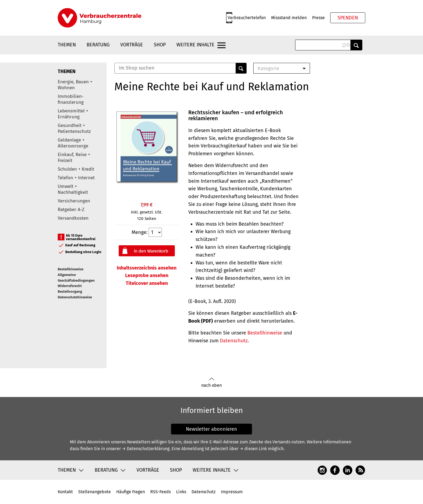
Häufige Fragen (131, 492)
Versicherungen (74, 201)
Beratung (98, 45)
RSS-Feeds (161, 492)
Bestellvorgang (70, 291)
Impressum (232, 492)
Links (181, 492)
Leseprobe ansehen (147, 275)
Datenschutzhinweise (75, 297)
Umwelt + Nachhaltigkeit (73, 189)
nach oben (211, 383)
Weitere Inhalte (195, 45)
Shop (160, 45)
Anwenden (356, 45)
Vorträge (132, 45)
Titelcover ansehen (147, 283)
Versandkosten (73, 218)
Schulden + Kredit (76, 169)
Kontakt (65, 492)
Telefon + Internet (76, 178)
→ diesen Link (253, 449)
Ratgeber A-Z (71, 210)
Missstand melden (289, 18)
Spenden (348, 18)
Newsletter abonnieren (211, 429)
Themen (67, 45)
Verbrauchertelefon (247, 18)
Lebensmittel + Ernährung (73, 114)
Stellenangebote (95, 492)
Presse (318, 18)
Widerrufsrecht (70, 286)
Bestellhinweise (71, 269)
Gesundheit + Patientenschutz (74, 128)
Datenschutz (234, 341)
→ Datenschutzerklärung (146, 449)
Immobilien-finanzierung (71, 99)
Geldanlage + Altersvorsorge (73, 143)
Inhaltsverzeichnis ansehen (147, 268)
